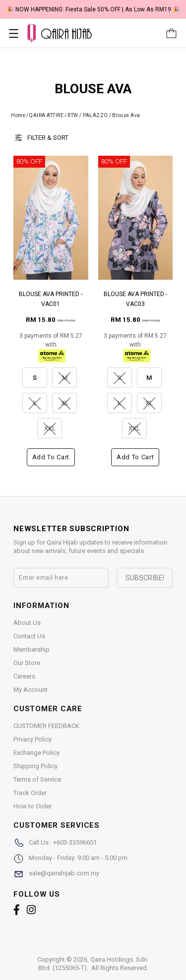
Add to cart (51, 457)
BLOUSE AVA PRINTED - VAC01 (51, 299)
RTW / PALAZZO (88, 115)
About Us (27, 623)
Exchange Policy (36, 753)
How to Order (32, 806)
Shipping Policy (35, 766)
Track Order (30, 793)
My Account (31, 690)
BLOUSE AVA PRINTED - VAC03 (135, 299)
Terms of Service (37, 779)
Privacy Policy (32, 739)
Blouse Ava (126, 115)
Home (18, 115)
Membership (31, 649)
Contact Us (29, 636)
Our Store (27, 663)
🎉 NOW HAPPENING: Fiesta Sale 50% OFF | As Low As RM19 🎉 (93, 9)
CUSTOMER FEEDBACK (46, 726)
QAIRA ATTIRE (46, 115)
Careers (24, 676)
